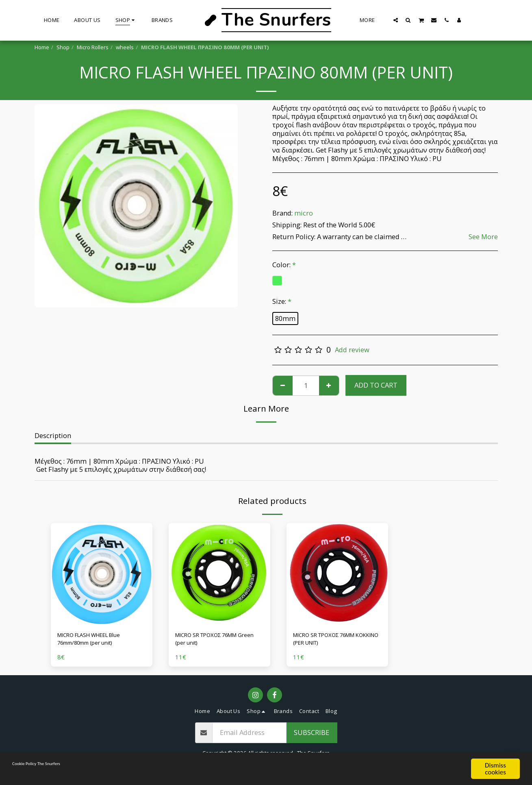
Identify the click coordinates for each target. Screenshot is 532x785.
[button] (396, 20)
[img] (102, 574)
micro (304, 213)
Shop (63, 47)
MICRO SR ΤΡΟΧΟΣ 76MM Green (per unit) (215, 641)
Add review (352, 350)
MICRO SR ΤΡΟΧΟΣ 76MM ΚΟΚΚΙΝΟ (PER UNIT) (333, 641)
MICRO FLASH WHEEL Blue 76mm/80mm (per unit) (99, 641)
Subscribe (312, 736)
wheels (125, 47)
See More (483, 237)
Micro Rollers (93, 47)
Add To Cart (376, 385)
